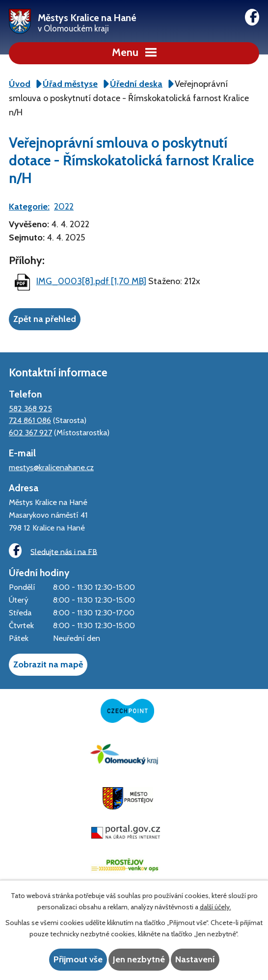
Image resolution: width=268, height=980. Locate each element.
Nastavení (195, 959)
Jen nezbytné (139, 959)
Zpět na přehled (45, 319)
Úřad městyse (70, 84)
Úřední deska (136, 84)
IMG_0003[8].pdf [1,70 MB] (91, 281)
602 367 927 (30, 432)
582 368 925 (30, 408)
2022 (64, 207)
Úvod (20, 84)
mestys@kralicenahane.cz (51, 467)
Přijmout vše (78, 959)
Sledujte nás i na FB (53, 551)
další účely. (215, 907)
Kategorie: (29, 207)
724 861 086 (30, 420)
